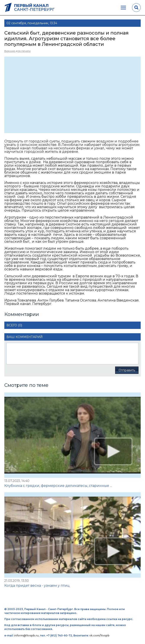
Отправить (127, 370)
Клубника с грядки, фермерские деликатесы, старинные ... (58, 486)
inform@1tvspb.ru (26, 635)
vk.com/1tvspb (99, 635)
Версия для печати (17, 51)
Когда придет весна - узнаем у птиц (37, 586)
